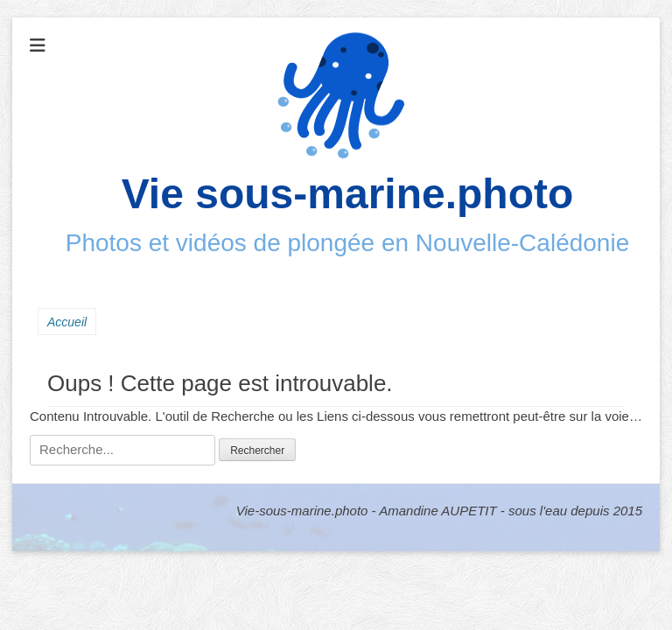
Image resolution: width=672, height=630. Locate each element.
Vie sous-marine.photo (348, 194)
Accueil (67, 322)
